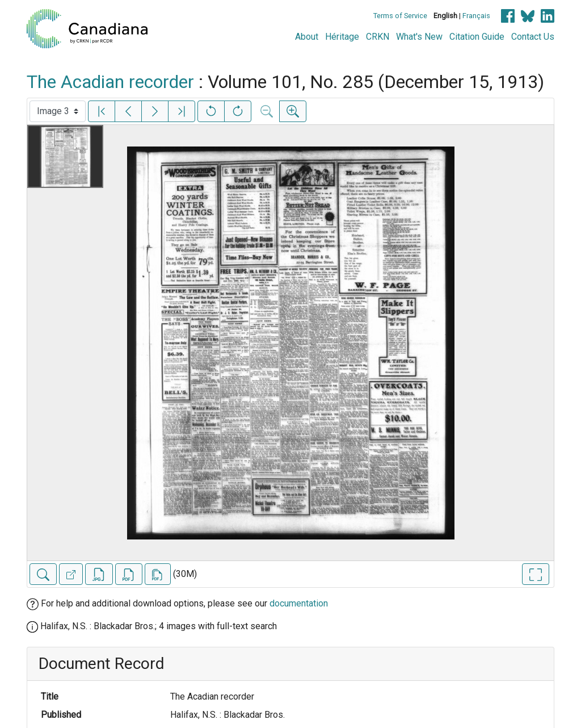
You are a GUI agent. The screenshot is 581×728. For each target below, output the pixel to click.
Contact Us (533, 37)
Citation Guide (477, 37)
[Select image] (58, 111)
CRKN (378, 37)
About (307, 37)
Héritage (342, 37)
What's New (419, 37)
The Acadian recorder (110, 82)
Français (476, 16)
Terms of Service (400, 16)
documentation (299, 603)
